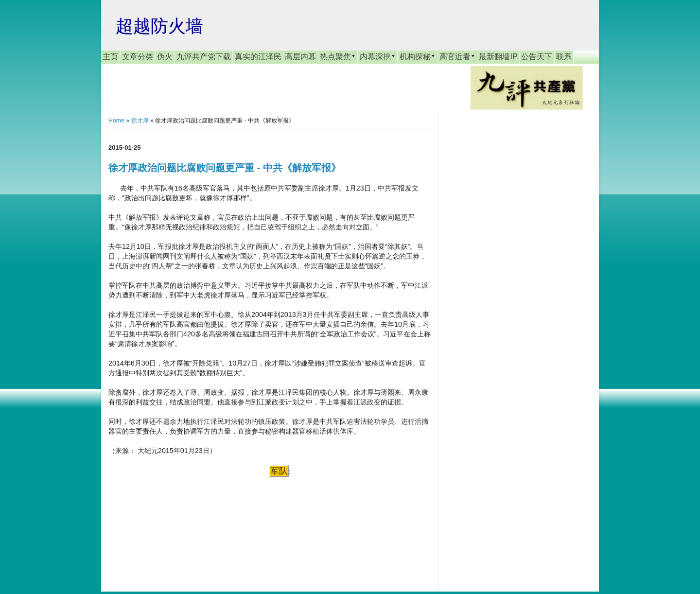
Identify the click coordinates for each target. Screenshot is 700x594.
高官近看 (457, 56)
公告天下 (537, 57)
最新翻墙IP (498, 57)
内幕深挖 (378, 56)
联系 (564, 57)
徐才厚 (140, 121)
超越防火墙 (159, 26)
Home (116, 121)
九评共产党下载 (204, 57)
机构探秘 (418, 56)
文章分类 (138, 57)
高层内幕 (300, 57)
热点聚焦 (338, 56)
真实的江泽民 (258, 57)
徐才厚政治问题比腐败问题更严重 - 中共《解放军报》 (225, 168)
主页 (110, 57)
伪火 (165, 57)
